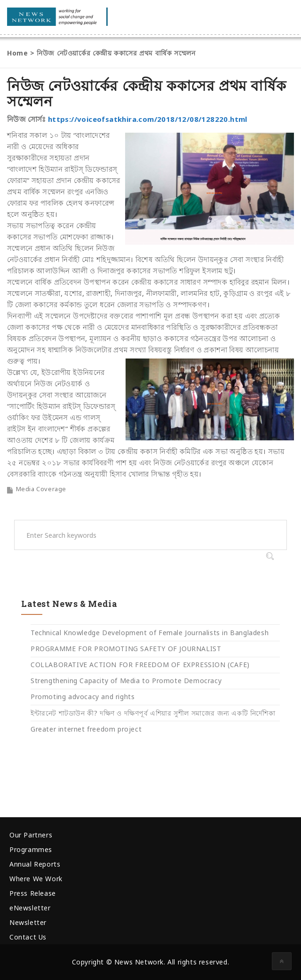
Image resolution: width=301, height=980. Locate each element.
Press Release (33, 893)
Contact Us (28, 937)
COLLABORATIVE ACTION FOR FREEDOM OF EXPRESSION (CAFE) (140, 665)
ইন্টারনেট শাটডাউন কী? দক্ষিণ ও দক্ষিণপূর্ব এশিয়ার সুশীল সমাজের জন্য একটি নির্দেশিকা (153, 713)
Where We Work (36, 879)
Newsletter (28, 922)
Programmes (31, 849)
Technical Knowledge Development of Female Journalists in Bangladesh (150, 633)
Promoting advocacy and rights (83, 697)
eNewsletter (30, 908)
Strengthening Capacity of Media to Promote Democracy (126, 681)
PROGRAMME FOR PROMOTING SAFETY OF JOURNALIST (126, 649)
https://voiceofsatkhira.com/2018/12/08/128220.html (148, 119)
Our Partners (31, 835)
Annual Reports (35, 864)
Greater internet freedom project (86, 729)
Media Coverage (41, 489)
